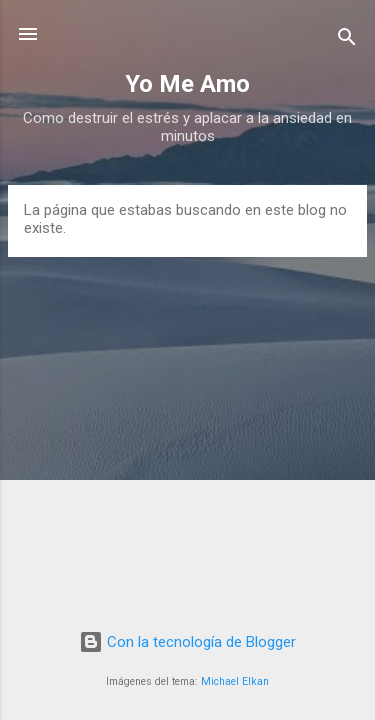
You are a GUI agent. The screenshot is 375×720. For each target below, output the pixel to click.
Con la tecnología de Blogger (187, 642)
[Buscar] (347, 40)
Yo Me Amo (187, 84)
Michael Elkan (235, 681)
